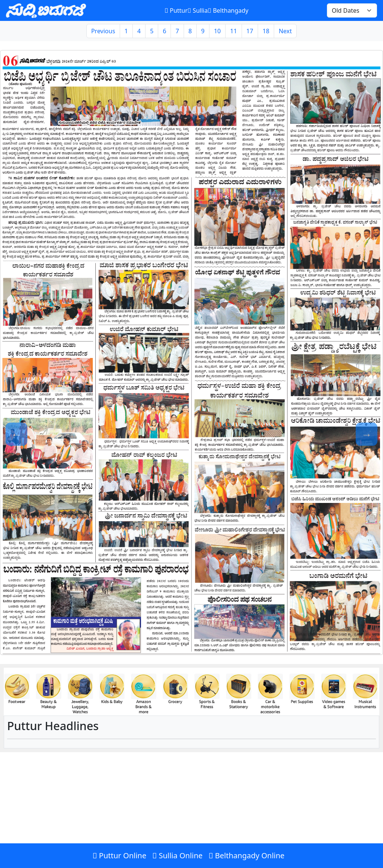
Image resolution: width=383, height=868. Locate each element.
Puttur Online (119, 855)
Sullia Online (177, 855)
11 (233, 31)
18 (266, 31)
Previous (103, 31)
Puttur (176, 10)
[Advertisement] (191, 813)
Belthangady (228, 10)
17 (250, 31)
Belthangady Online (247, 855)
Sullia (198, 10)
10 (217, 31)
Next (285, 31)
